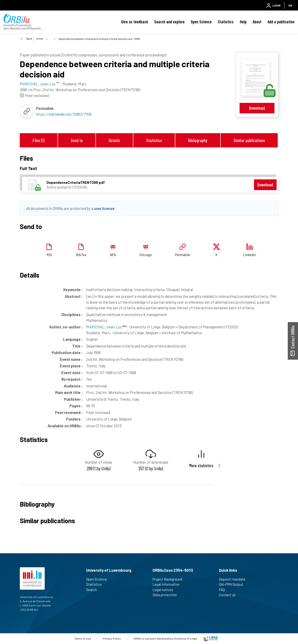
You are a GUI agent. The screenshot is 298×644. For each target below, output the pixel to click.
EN (290, 5)
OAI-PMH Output (233, 584)
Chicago (146, 255)
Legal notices (165, 590)
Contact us (229, 595)
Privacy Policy (112, 638)
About (257, 22)
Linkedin (250, 255)
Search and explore (169, 22)
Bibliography (198, 140)
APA (113, 255)
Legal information (168, 584)
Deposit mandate (234, 579)
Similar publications (249, 140)
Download (257, 108)
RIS (49, 255)
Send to (77, 140)
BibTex (81, 255)
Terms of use (82, 638)
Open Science (201, 22)
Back (29, 39)
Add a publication (281, 22)
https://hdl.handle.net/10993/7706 (64, 114)
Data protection (167, 595)
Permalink (183, 255)
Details (114, 140)
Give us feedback (135, 22)
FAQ (224, 590)
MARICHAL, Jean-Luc (106, 327)
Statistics (226, 22)
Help (243, 22)
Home (40, 39)
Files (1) (39, 140)
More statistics (201, 465)
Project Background (169, 579)
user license (104, 208)
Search (93, 590)
